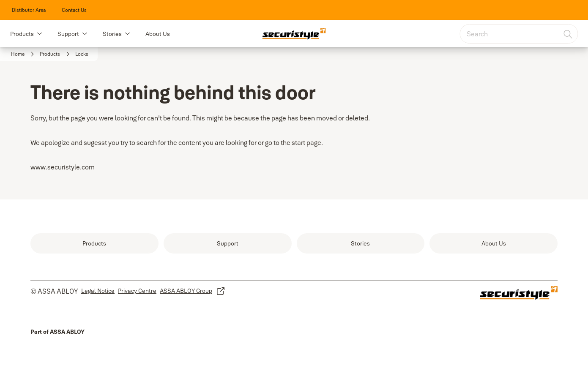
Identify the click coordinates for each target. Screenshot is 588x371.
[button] (39, 34)
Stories (112, 34)
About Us (158, 34)
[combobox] (519, 34)
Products (22, 34)
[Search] (568, 34)
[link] (29, 10)
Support (68, 34)
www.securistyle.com (63, 167)
